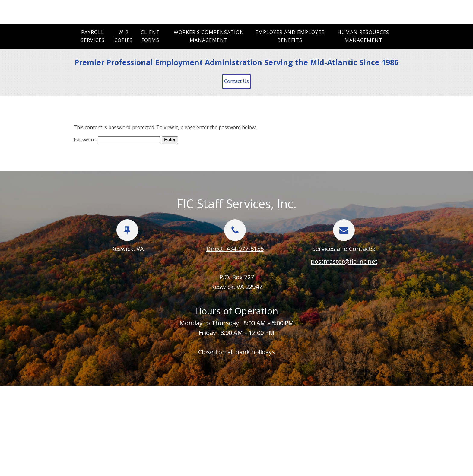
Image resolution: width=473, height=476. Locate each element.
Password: (117, 140)
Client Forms (150, 36)
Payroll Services (93, 36)
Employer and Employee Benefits (290, 36)
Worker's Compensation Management (209, 36)
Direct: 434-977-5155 (235, 249)
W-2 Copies (124, 36)
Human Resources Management (363, 36)
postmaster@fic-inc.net (344, 261)
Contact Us (237, 81)
